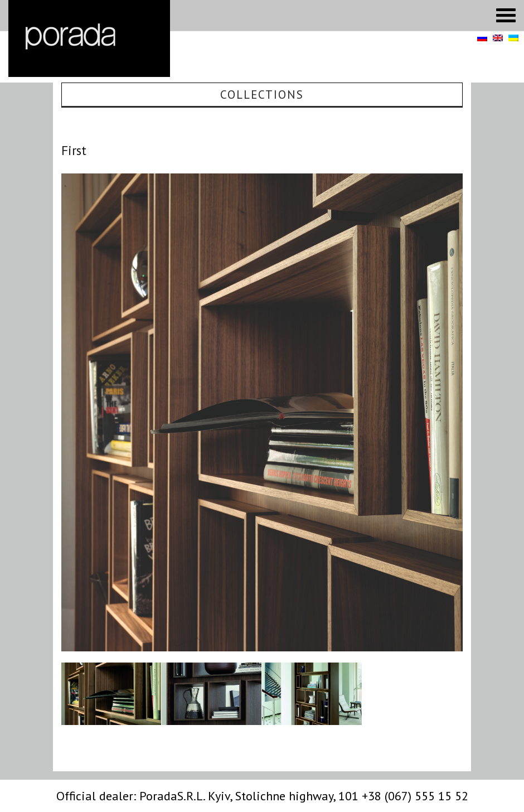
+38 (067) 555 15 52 (415, 796)
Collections (262, 95)
